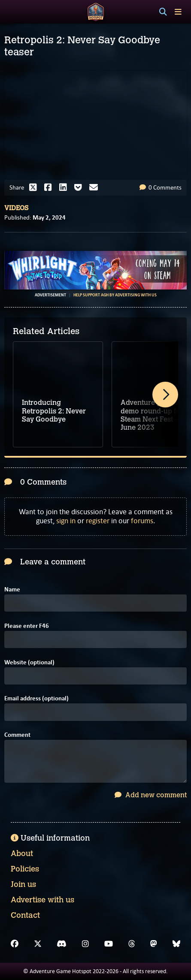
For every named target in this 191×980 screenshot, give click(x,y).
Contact (25, 915)
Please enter (27, 626)
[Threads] (132, 944)
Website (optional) (29, 662)
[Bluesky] (176, 944)
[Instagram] (85, 944)
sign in (66, 521)
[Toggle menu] (178, 12)
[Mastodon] (154, 944)
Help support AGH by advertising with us (115, 295)
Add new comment (151, 795)
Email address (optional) (36, 698)
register (98, 521)
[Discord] (62, 944)
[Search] (163, 12)
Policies (25, 869)
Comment (17, 735)
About (22, 853)
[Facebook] (15, 944)
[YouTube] (109, 944)
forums (142, 521)
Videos (16, 208)
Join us (23, 884)
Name (12, 590)
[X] (38, 944)
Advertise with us (42, 900)
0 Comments (161, 187)
